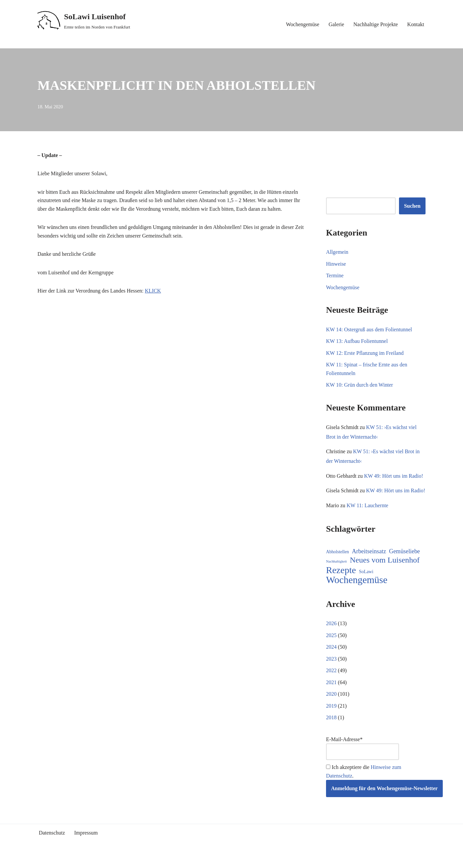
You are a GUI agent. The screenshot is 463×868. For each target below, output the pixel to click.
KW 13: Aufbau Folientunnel (357, 341)
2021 (331, 693)
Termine (335, 276)
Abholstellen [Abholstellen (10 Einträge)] (337, 562)
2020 (331, 704)
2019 (331, 716)
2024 (331, 657)
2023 (331, 669)
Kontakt (416, 24)
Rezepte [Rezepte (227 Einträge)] (341, 580)
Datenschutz (52, 843)
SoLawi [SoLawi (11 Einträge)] (366, 582)
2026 (331, 634)
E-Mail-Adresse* (363, 759)
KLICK (153, 291)
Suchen (412, 206)
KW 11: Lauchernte (367, 515)
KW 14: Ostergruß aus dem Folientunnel (369, 329)
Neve (43, 860)
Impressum (86, 843)
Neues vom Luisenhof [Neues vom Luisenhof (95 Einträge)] (385, 570)
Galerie (336, 24)
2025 (331, 645)
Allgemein (337, 252)
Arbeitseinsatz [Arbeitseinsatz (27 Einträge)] (369, 561)
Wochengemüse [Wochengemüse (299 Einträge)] (357, 590)
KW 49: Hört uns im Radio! (394, 476)
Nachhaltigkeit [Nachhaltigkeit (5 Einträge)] (336, 572)
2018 (331, 728)
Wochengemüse (302, 24)
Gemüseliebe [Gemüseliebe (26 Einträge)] (404, 561)
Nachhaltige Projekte (376, 24)
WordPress (97, 860)
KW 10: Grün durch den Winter (360, 385)
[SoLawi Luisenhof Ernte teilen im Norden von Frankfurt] (84, 21)
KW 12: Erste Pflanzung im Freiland (365, 353)
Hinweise (336, 264)
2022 (331, 681)
